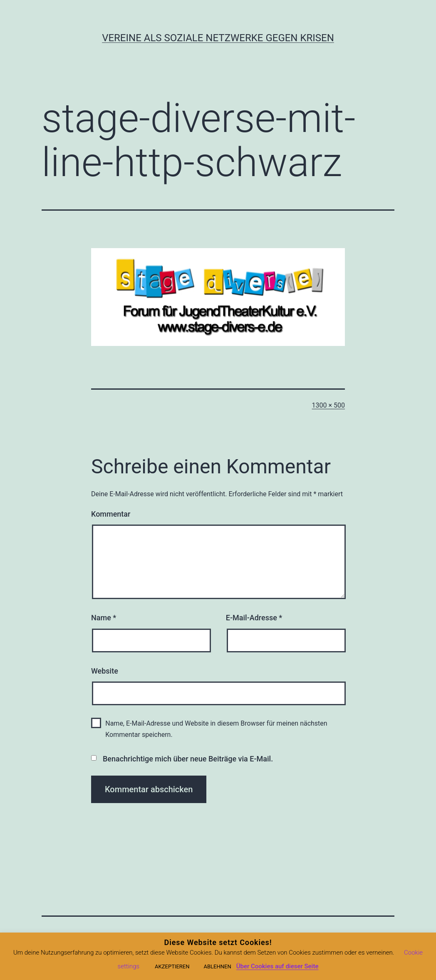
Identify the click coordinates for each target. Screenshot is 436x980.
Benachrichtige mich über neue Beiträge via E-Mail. (188, 759)
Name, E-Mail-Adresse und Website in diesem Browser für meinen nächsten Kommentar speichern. (216, 729)
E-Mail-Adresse (254, 618)
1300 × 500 (328, 405)
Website (105, 671)
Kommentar (111, 514)
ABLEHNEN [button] (217, 966)
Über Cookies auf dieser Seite (277, 966)
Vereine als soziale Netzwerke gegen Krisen (218, 38)
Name (104, 618)
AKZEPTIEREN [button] (172, 966)
